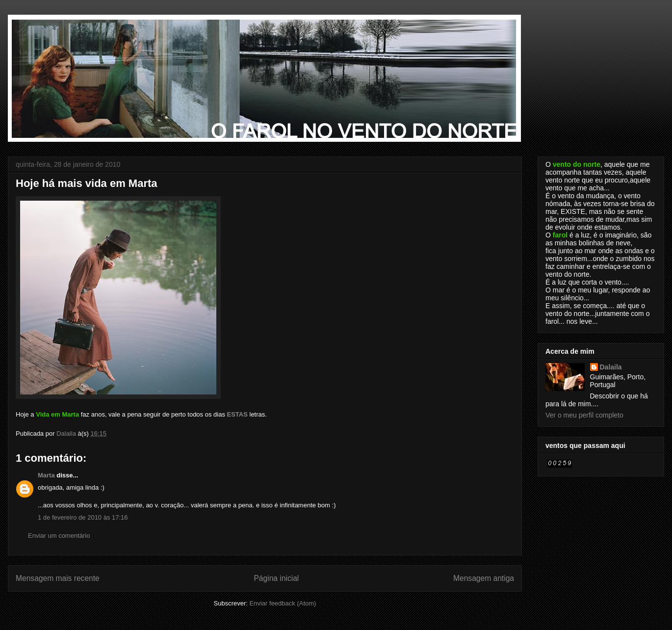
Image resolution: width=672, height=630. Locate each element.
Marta (46, 475)
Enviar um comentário (59, 536)
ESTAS (237, 414)
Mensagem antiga (484, 578)
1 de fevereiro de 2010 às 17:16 (83, 517)
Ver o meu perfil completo (584, 415)
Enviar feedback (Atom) (283, 603)
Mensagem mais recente (58, 578)
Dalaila (611, 367)
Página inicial (276, 578)
